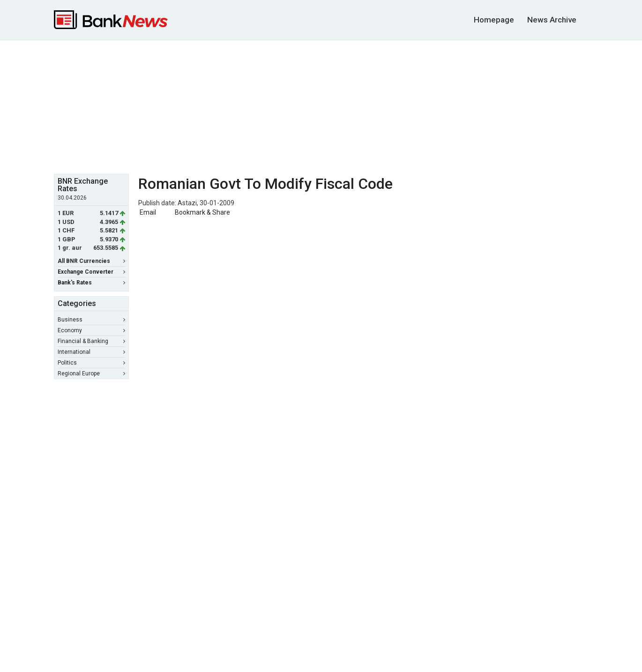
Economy (91, 330)
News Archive (552, 20)
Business (91, 320)
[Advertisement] (321, 106)
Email (147, 212)
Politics (91, 363)
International (91, 352)
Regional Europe (91, 373)
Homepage (494, 20)
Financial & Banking (91, 341)
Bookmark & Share (202, 212)
